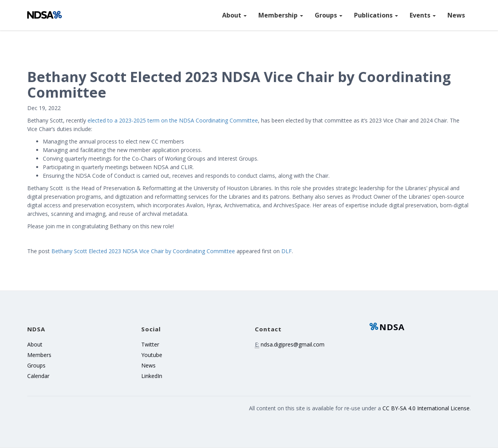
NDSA (387, 327)
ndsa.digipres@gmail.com (293, 344)
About (234, 15)
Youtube (152, 355)
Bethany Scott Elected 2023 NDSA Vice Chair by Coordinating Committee (143, 251)
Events (423, 15)
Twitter (150, 344)
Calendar (38, 376)
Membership (281, 15)
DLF (287, 251)
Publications (376, 15)
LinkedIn (152, 376)
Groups (329, 15)
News (456, 15)
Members (39, 355)
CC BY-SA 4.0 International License (426, 408)
